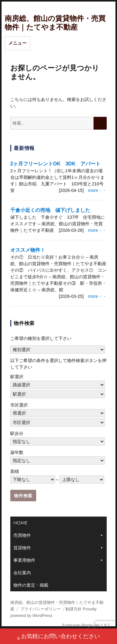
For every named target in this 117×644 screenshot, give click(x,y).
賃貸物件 (22, 548)
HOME (20, 523)
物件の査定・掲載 (31, 585)
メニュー (18, 43)
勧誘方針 (74, 609)
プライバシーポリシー (41, 609)
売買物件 (22, 535)
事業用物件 (24, 560)
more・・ (97, 190)
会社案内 (22, 573)
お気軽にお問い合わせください (58, 637)
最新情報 (24, 148)
